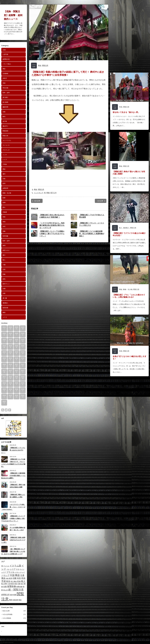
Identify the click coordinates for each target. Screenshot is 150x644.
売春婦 (5, 212)
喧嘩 (4, 203)
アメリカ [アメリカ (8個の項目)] (6, 566)
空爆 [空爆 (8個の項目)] (19, 584)
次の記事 (100, 201)
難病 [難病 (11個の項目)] (11, 600)
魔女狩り (5, 126)
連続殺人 (5, 303)
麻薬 (4, 312)
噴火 (4, 207)
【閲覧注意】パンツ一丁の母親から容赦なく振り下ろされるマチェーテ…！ (13, 518)
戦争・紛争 (6, 93)
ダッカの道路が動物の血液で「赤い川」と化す (17, 529)
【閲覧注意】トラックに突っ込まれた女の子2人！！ (13, 450)
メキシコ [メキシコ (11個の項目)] (18, 572)
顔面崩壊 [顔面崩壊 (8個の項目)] (15, 600)
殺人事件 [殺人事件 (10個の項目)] (4, 584)
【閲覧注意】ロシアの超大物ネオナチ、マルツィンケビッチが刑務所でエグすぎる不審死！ (13, 463)
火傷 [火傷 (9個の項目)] (9, 584)
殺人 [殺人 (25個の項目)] (23, 581)
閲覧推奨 (5, 131)
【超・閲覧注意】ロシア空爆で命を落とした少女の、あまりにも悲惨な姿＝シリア (13, 551)
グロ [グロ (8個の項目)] (8, 569)
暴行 (4, 255)
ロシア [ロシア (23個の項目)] (6, 575)
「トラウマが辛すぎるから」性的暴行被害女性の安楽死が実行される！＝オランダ (52, 225)
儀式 (4, 174)
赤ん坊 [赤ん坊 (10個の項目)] (6, 590)
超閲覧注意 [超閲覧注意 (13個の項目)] (5, 595)
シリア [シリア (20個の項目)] (13, 569)
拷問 (4, 246)
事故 (4, 69)
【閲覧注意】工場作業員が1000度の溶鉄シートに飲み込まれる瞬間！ (13, 476)
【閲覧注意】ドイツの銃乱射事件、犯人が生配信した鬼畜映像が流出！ (92, 234)
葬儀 (48, 193)
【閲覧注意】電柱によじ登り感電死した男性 (17, 496)
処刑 (4, 183)
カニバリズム (7, 140)
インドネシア (39, 193)
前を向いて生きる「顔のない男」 (126, 112)
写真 (4, 179)
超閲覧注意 (6, 59)
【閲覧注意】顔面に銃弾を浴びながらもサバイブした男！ (13, 540)
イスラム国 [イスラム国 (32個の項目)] (15, 566)
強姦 (4, 231)
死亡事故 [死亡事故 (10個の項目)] (14, 581)
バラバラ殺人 (7, 64)
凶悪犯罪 (5, 188)
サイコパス (6, 145)
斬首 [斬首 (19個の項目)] (8, 581)
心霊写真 (5, 54)
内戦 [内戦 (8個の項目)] (7, 578)
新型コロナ (6, 250)
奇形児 (5, 78)
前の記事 (37, 201)
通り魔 (5, 298)
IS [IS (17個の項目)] (2, 566)
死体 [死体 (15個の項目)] (19, 581)
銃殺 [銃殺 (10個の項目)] (15, 595)
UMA (4, 50)
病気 (4, 279)
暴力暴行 (5, 97)
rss (3, 410)
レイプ (5, 160)
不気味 (5, 164)
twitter (6, 410)
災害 (4, 269)
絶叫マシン (6, 284)
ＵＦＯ (5, 317)
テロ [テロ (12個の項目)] (18, 569)
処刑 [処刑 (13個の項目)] (11, 578)
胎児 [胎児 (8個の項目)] (22, 584)
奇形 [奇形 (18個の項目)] (19, 578)
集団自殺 (5, 308)
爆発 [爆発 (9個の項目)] (12, 584)
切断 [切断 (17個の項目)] (15, 578)
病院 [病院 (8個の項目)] (16, 584)
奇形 (4, 217)
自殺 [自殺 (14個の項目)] (5, 587)
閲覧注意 (5, 136)
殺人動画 (5, 102)
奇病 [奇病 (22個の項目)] (23, 578)
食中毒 (5, 121)
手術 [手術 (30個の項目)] (4, 581)
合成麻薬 (5, 73)
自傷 (4, 289)
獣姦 (4, 274)
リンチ (5, 155)
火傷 (4, 265)
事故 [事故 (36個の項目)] (17, 575)
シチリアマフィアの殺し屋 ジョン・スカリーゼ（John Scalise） (13, 507)
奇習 (4, 226)
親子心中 (54, 193)
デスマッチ (6, 150)
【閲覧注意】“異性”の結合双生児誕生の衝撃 (17, 486)
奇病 (4, 83)
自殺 (4, 112)
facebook (10, 410)
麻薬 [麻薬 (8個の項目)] (20, 600)
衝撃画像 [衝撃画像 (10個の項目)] (19, 587)
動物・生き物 (7, 193)
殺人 (4, 260)
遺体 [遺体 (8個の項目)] (11, 595)
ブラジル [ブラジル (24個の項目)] (10, 572)
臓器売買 (5, 107)
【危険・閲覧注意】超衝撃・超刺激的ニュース (13, 15)
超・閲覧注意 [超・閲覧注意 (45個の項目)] (16, 590)
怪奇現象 (5, 236)
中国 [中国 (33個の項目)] (12, 575)
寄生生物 (5, 88)
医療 (4, 198)
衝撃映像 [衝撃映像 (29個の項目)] (12, 586)
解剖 (4, 117)
